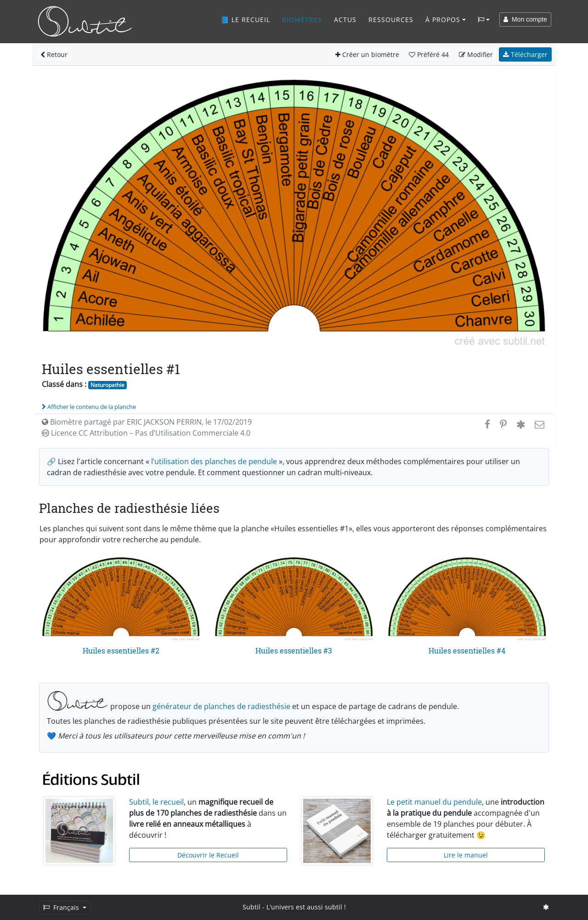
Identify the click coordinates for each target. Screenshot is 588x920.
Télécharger (525, 54)
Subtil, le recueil (156, 802)
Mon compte (525, 19)
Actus (345, 20)
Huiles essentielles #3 (294, 650)
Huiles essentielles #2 (121, 650)
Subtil (252, 907)
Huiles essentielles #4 (467, 650)
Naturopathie (107, 385)
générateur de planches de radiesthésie (221, 706)
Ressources (391, 20)
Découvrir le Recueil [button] (208, 855)
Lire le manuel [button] (466, 855)
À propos (443, 20)
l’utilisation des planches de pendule (214, 461)
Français (62, 907)
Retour (54, 54)
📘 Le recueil (245, 20)
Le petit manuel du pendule (434, 802)
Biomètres (302, 20)
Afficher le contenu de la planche (89, 407)
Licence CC (146, 433)
